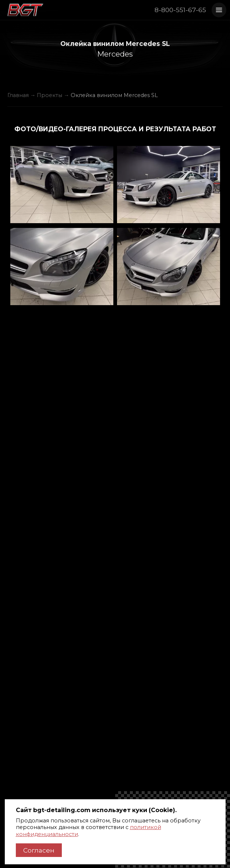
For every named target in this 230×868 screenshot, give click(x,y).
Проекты (49, 95)
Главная (18, 95)
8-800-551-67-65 (180, 10)
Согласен (39, 850)
